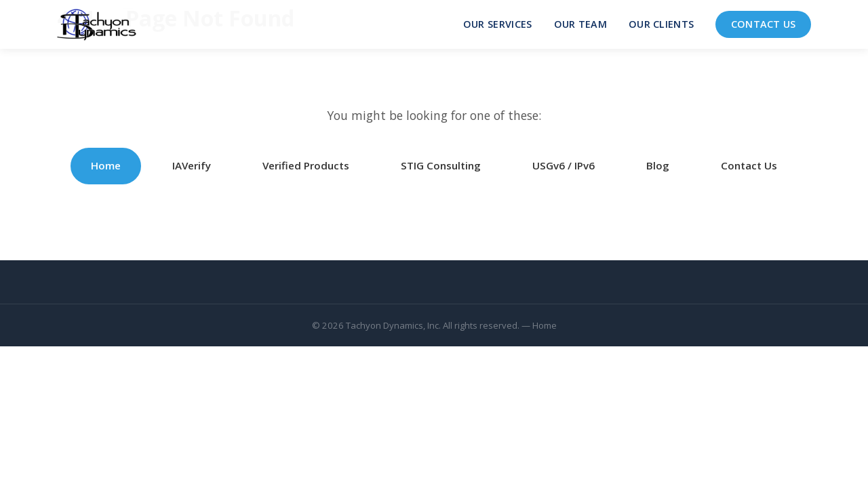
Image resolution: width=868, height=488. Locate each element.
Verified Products (306, 165)
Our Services (498, 24)
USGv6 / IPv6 (564, 165)
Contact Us (764, 24)
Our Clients (661, 24)
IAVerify (192, 165)
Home (106, 165)
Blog (658, 165)
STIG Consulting (441, 165)
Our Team (580, 24)
